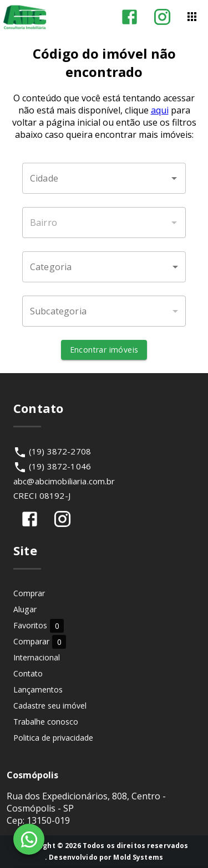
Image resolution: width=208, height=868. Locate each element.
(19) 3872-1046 (60, 466)
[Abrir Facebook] (130, 17)
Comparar (40, 641)
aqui (160, 110)
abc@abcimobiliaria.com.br (64, 481)
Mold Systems (138, 857)
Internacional (37, 657)
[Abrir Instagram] (162, 17)
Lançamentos (38, 689)
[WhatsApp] (29, 839)
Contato (28, 673)
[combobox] (104, 178)
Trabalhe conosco (46, 722)
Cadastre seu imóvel (50, 706)
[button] (104, 267)
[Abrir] (174, 178)
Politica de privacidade (53, 738)
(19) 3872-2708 (60, 451)
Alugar (25, 609)
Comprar (29, 593)
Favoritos (39, 625)
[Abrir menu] (192, 17)
